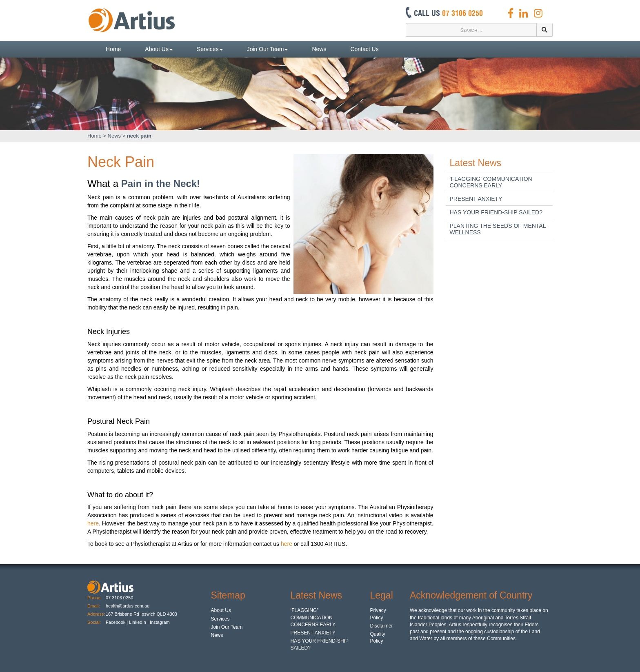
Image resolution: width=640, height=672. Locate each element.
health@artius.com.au (128, 606)
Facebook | (117, 622)
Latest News (476, 163)
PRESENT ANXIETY (476, 199)
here (93, 523)
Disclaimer (382, 626)
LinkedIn (138, 622)
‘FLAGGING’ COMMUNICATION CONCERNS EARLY (491, 182)
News (319, 49)
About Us (159, 49)
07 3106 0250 (119, 598)
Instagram (160, 622)
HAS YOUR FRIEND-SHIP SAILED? (496, 212)
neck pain (139, 136)
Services (210, 49)
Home (113, 49)
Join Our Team (268, 49)
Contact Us (364, 49)
